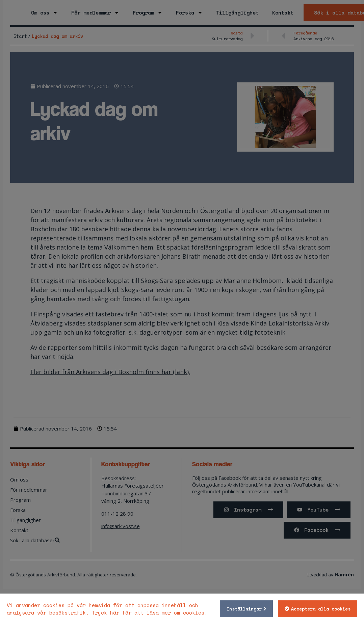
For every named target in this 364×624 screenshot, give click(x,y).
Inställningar (242, 609)
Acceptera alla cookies (318, 609)
